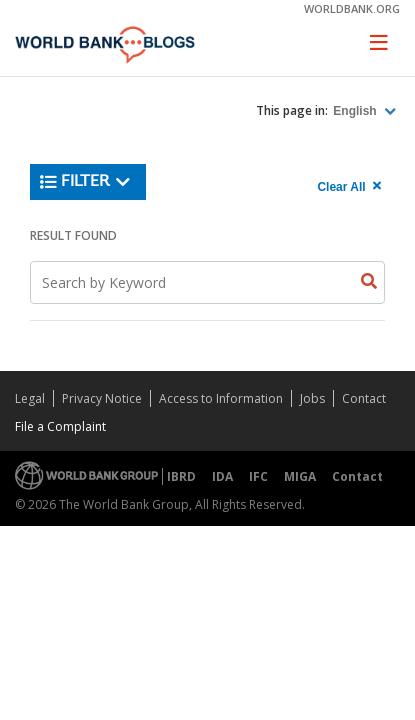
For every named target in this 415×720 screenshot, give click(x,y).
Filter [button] (85, 182)
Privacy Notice (102, 398)
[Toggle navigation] (379, 42)
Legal (30, 398)
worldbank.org (352, 8)
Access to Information (221, 398)
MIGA (300, 476)
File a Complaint (60, 426)
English (356, 111)
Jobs (312, 398)
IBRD (181, 476)
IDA (222, 476)
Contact (364, 398)
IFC (258, 476)
